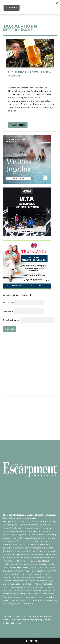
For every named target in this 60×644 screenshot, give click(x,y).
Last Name (8, 311)
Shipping (38, 620)
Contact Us (16, 623)
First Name (8, 302)
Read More (18, 125)
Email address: (11, 320)
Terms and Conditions (21, 620)
